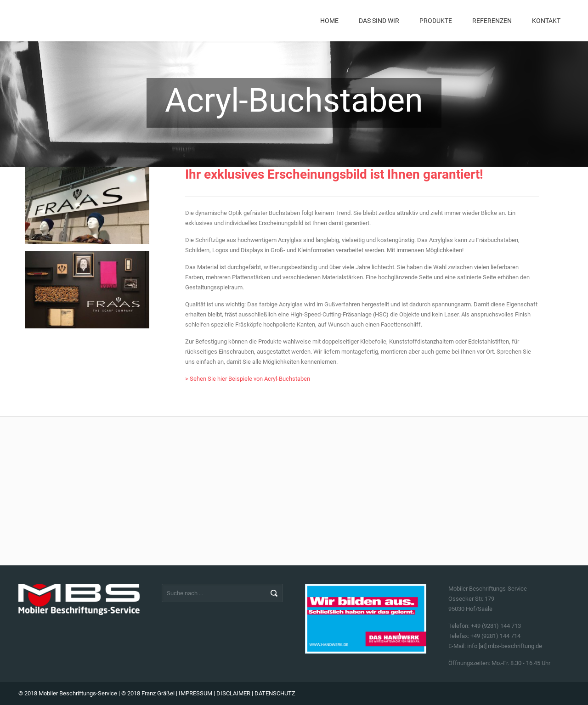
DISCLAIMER (233, 693)
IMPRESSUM (195, 693)
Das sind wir (379, 21)
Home (329, 21)
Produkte (436, 21)
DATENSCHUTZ (275, 693)
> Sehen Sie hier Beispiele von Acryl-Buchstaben (248, 379)
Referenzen (492, 21)
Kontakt (546, 21)
